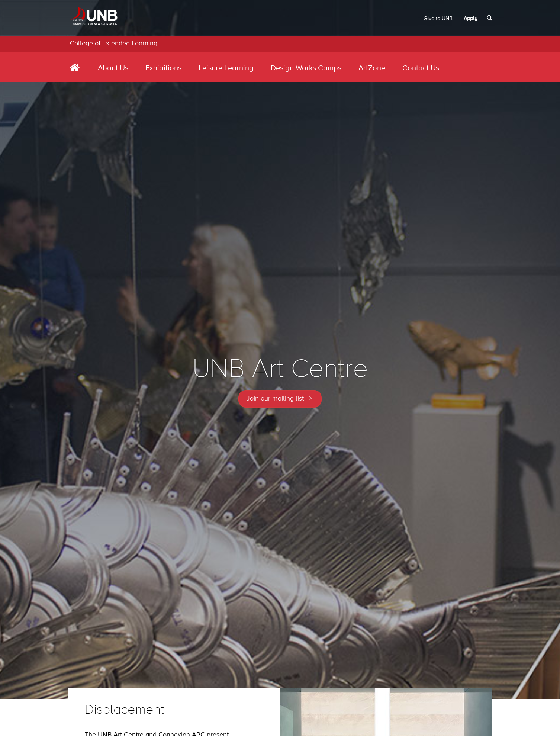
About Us (113, 68)
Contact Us (421, 68)
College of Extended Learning (114, 44)
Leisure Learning (226, 68)
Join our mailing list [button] (275, 399)
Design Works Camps (306, 68)
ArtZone (372, 68)
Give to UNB (438, 19)
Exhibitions (163, 68)
